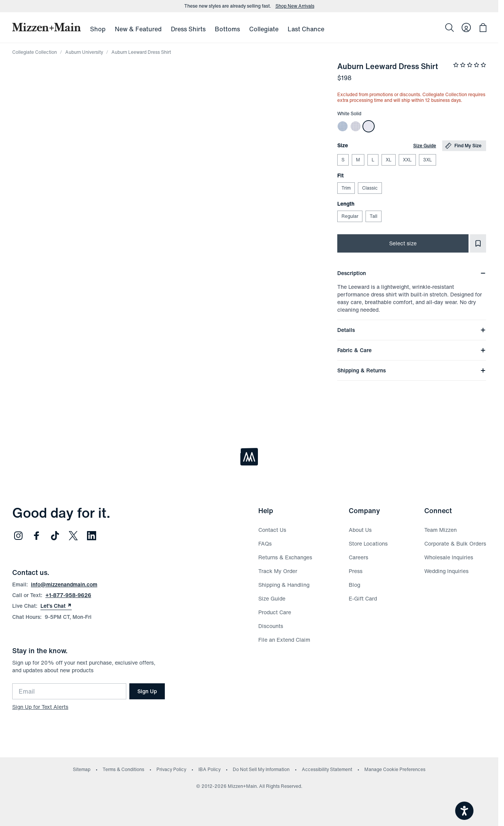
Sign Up (147, 691)
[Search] (449, 27)
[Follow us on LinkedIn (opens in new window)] (92, 536)
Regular (350, 216)
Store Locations (368, 543)
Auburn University (84, 52)
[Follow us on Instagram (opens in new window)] (18, 536)
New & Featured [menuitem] (138, 29)
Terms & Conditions (123, 769)
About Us (360, 530)
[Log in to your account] (466, 27)
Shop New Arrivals (295, 6)
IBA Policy (209, 769)
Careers (358, 557)
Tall (373, 216)
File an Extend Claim (284, 640)
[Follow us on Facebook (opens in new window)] (37, 536)
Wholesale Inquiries (449, 557)
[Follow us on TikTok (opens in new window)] (55, 536)
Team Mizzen (440, 530)
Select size (403, 243)
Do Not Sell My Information (261, 769)
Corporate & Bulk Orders (455, 543)
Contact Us (272, 530)
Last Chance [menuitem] (306, 29)
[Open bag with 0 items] (483, 27)
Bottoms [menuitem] (227, 29)
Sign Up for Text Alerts (40, 707)
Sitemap (82, 769)
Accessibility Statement (327, 769)
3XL (427, 160)
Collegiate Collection (35, 52)
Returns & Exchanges (285, 557)
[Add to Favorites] (478, 243)
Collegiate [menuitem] (264, 29)
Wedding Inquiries (446, 571)
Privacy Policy (171, 769)
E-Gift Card (363, 598)
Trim (346, 188)
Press (356, 571)
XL (388, 160)
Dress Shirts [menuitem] (188, 29)
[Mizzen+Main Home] (47, 27)
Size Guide (425, 146)
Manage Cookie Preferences (395, 769)
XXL (407, 160)
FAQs (265, 543)
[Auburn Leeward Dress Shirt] (343, 126)
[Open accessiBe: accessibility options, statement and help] (464, 811)
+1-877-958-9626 (68, 595)
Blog (354, 585)
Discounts (271, 626)
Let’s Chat (56, 606)
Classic (370, 188)
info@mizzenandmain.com (64, 584)
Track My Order (278, 571)
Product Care (275, 612)
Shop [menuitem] (98, 29)
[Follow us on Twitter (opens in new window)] (73, 536)
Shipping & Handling (284, 585)
